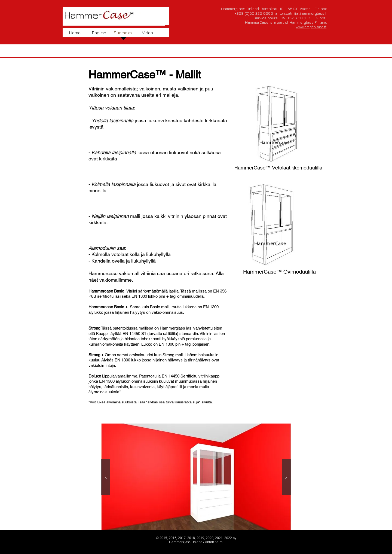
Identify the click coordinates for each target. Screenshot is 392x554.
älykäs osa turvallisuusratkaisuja (173, 402)
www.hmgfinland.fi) (311, 27)
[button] (196, 477)
